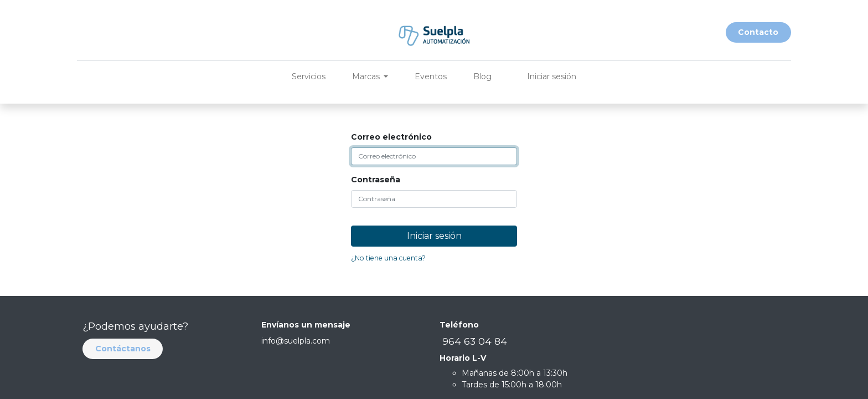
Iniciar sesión (552, 76)
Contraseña (376, 180)
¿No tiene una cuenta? (388, 258)
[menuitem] (309, 77)
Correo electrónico (391, 137)
